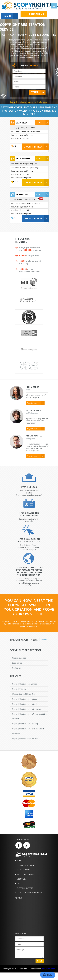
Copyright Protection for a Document (27, 709)
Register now (32, 403)
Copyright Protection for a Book (25, 704)
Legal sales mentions (49, 969)
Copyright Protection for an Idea (25, 739)
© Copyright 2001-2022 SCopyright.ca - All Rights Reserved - (22, 969)
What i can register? (26, 874)
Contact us (36, 14)
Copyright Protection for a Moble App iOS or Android (30, 716)
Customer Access (19, 658)
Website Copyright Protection (24, 694)
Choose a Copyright (26, 865)
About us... (21, 879)
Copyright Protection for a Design (25, 724)
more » (44, 640)
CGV (18, 884)
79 (15, 218)
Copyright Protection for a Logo (25, 699)
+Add (39, 123)
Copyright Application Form (29, 893)
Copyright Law (23, 870)
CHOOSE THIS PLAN (33, 147)
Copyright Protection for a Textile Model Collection (28, 731)
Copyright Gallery (19, 689)
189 (16, 182)
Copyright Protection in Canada (25, 684)
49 (15, 146)
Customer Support (25, 888)
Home (19, 861)
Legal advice (17, 663)
